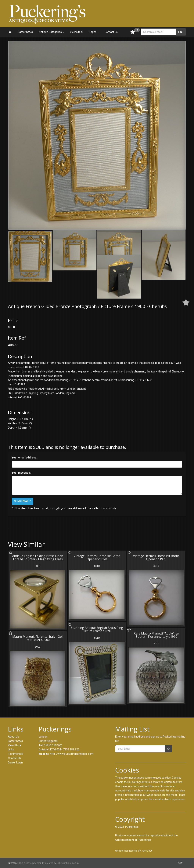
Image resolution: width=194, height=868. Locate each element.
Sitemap (12, 863)
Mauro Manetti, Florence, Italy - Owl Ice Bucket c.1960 (38, 638)
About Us (13, 737)
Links (11, 749)
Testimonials (16, 754)
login (181, 863)
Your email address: (24, 458)
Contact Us (111, 32)
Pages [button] (94, 32)
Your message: (21, 473)
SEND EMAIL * (23, 501)
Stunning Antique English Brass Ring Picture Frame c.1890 (97, 629)
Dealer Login (15, 763)
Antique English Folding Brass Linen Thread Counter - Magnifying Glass (38, 558)
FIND (181, 32)
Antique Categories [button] (51, 32)
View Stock (77, 32)
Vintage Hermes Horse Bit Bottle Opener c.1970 (97, 558)
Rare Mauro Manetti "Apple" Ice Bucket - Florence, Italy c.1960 (156, 635)
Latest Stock (25, 32)
